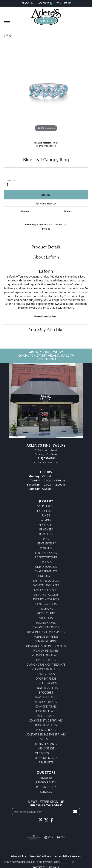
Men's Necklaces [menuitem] (46, 758)
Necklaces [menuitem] (46, 525)
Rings (9, 35)
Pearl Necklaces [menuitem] (46, 711)
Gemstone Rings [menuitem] (46, 641)
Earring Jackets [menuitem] (46, 553)
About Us (46, 778)
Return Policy (46, 787)
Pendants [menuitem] (46, 529)
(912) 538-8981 (46, 146)
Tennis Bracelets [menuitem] (46, 688)
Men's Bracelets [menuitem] (46, 753)
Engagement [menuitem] (46, 511)
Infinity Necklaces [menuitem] (46, 599)
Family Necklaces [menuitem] (46, 590)
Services (46, 792)
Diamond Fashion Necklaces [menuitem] (46, 646)
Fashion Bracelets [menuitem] (46, 581)
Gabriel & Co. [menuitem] (46, 506)
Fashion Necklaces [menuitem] (46, 585)
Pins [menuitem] (46, 539)
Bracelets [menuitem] (46, 534)
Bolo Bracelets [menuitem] (46, 725)
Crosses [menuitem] (46, 562)
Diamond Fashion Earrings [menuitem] (46, 632)
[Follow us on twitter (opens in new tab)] (46, 820)
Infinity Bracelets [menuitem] (46, 595)
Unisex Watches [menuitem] (46, 567)
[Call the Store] (46, 458)
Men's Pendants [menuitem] (46, 744)
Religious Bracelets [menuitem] (46, 669)
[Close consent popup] (73, 862)
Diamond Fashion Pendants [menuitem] (46, 665)
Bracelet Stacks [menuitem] (46, 697)
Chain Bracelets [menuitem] (46, 571)
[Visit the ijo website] (61, 837)
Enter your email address (46, 805)
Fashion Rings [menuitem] (46, 660)
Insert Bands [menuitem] (46, 716)
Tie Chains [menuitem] (46, 609)
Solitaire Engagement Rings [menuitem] (46, 734)
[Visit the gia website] (49, 837)
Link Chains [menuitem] (46, 576)
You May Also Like (46, 329)
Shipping (25, 211)
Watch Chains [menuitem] (46, 613)
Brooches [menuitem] (46, 693)
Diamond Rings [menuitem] (46, 706)
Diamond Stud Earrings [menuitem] (46, 720)
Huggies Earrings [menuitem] (46, 683)
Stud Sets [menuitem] (46, 618)
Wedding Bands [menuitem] (46, 702)
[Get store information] (46, 463)
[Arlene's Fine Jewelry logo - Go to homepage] (46, 17)
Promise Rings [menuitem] (46, 730)
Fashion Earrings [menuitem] (46, 637)
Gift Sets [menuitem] (46, 739)
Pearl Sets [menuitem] (46, 762)
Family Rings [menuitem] (46, 674)
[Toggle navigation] (7, 25)
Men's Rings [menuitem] (46, 748)
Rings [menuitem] (46, 515)
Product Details (46, 247)
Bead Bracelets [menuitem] (46, 604)
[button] (27, 3)
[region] (46, 91)
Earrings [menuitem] (46, 520)
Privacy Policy (46, 782)
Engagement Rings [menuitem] (46, 627)
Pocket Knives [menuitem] (46, 623)
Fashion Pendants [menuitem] (46, 651)
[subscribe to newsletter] (75, 812)
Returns (68, 211)
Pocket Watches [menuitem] (46, 557)
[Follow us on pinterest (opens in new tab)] (41, 820)
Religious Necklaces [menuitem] (46, 655)
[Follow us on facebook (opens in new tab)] (52, 820)
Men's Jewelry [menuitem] (46, 543)
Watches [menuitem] (46, 548)
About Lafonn (46, 257)
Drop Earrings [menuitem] (46, 679)
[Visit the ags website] (34, 837)
